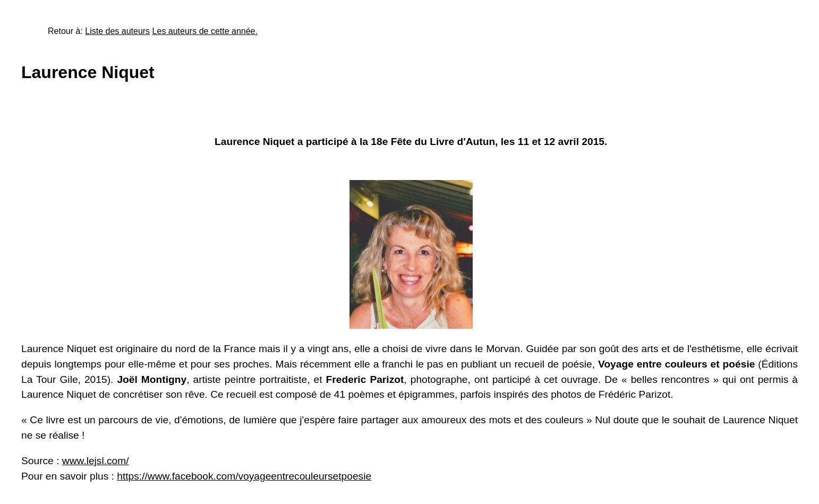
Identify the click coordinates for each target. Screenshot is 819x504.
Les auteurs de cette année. (205, 31)
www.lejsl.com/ (96, 461)
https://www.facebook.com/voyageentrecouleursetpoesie (244, 476)
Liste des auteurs (117, 31)
